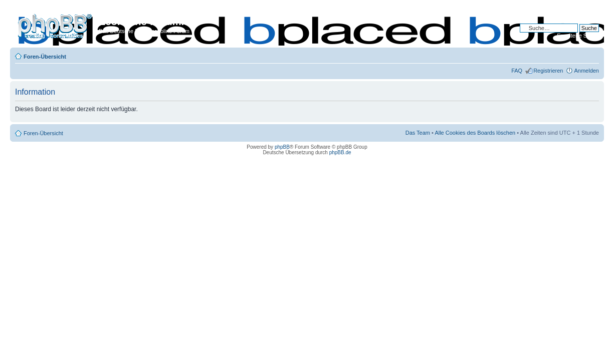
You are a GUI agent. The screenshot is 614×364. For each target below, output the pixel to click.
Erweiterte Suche (578, 36)
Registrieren (548, 71)
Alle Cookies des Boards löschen (475, 133)
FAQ (517, 71)
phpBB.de (340, 152)
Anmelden (586, 71)
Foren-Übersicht (45, 57)
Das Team (418, 133)
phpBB (282, 147)
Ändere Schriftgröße (592, 55)
